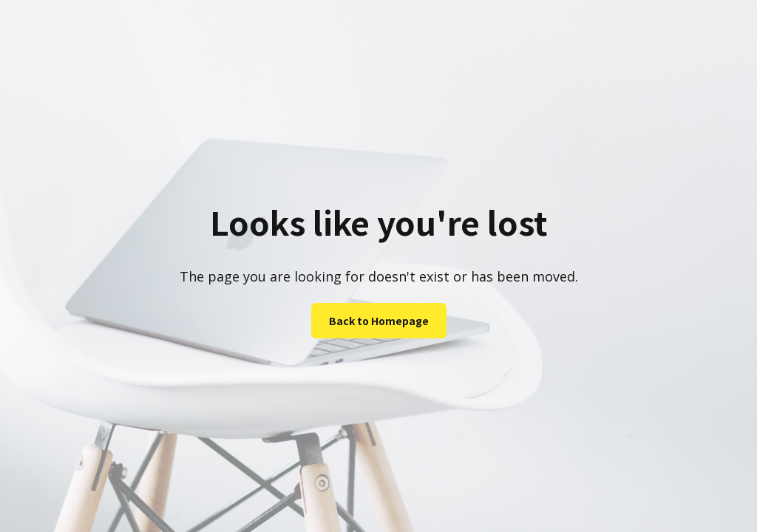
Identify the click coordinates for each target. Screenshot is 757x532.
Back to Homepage (379, 321)
